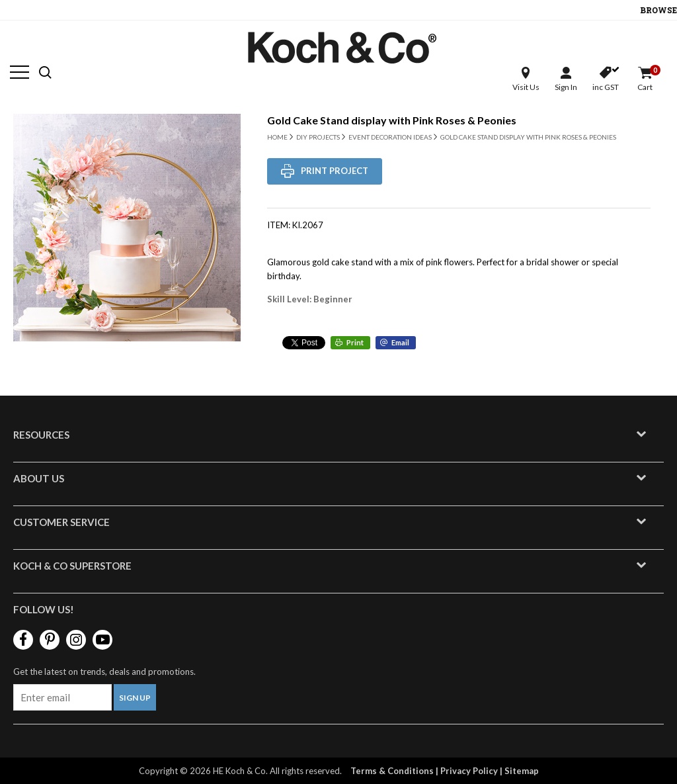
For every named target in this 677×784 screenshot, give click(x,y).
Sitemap (522, 771)
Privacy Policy (469, 771)
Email (400, 342)
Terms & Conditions (392, 771)
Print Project (335, 171)
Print (355, 342)
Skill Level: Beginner (310, 299)
